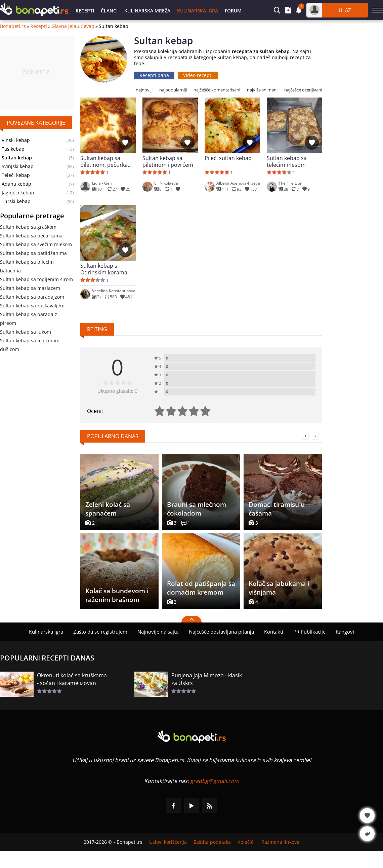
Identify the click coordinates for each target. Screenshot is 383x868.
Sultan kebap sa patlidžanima (33, 253)
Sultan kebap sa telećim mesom (287, 161)
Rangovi (345, 632)
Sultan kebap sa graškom (28, 227)
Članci (109, 11)
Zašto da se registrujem (100, 632)
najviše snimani (262, 90)
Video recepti (198, 75)
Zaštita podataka (212, 842)
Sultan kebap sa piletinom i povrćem (168, 161)
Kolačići (246, 842)
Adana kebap (16, 184)
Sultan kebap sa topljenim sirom (36, 279)
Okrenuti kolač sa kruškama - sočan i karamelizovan (72, 679)
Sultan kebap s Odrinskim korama (104, 269)
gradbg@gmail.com (215, 781)
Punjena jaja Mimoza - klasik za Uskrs (207, 679)
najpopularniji (173, 90)
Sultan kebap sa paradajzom (32, 297)
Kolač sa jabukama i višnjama (279, 588)
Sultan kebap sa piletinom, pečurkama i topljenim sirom (108, 161)
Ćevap (88, 26)
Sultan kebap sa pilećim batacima (27, 266)
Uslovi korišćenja (168, 842)
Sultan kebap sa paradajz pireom (29, 319)
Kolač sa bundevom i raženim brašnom (117, 595)
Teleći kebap (16, 175)
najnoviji (144, 90)
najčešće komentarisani (217, 90)
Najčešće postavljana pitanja (221, 632)
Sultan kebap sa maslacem (30, 288)
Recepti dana (154, 75)
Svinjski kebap (18, 166)
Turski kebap (16, 201)
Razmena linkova (280, 842)
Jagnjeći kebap (18, 193)
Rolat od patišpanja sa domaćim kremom (201, 588)
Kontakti (274, 632)
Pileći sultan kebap (228, 158)
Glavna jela (64, 26)
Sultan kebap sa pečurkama (31, 236)
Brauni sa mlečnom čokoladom (197, 509)
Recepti (85, 11)
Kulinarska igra (198, 11)
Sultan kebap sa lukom (26, 332)
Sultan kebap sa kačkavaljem (32, 306)
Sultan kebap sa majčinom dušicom (30, 345)
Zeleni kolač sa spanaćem (108, 509)
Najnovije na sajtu (158, 632)
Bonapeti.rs (13, 26)
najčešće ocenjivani (303, 90)
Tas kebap (13, 149)
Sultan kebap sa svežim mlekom (36, 244)
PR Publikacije (309, 632)
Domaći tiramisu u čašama (277, 509)
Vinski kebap (16, 140)
